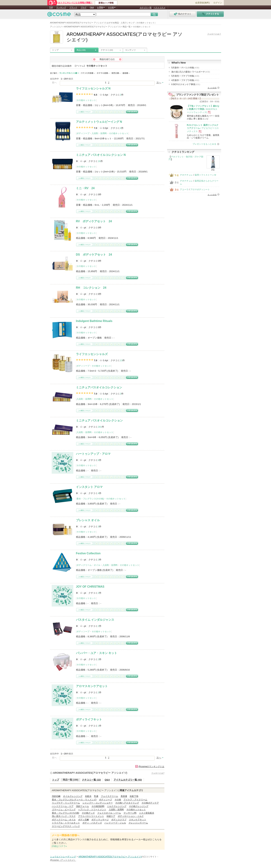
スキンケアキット (138, 820)
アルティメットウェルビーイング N (99, 122)
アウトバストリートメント (91, 816)
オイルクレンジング (73, 796)
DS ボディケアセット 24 (94, 255)
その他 (118, 800)
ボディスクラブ (119, 820)
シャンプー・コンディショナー (98, 803)
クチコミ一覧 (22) (91, 780)
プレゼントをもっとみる (204, 144)
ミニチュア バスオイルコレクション (99, 421)
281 (100, 427)
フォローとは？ (214, 34)
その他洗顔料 (98, 806)
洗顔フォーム (82, 806)
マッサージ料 (130, 813)
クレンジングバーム (138, 823)
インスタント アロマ (89, 487)
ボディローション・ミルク (131, 816)
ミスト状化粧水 (147, 813)
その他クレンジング (139, 806)
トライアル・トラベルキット (66, 823)
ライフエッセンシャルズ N (93, 88)
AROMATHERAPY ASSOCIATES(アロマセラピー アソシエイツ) (90, 773)
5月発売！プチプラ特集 (185, 76)
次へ (159, 83)
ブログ (83, 7)
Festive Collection (88, 553)
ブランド (73, 7)
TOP (51, 7)
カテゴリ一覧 (146, 8)
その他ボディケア (150, 803)
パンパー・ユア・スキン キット (97, 653)
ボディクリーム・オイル (88, 565)
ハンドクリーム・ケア (63, 806)
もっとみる (212, 88)
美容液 (124, 796)
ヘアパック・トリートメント (92, 810)
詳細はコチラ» (59, 846)
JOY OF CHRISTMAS (90, 587)
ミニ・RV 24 (85, 188)
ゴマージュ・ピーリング (64, 810)
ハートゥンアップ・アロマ (93, 454)
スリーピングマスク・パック (66, 826)
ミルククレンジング (117, 806)
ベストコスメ (160, 8)
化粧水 (88, 796)
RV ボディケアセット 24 (94, 221)
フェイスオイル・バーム (109, 813)
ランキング (61, 7)
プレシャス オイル (88, 520)
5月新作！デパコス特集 (185, 68)
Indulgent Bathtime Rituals (94, 321)
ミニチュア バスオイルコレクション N (101, 155)
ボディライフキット (89, 719)
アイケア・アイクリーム (135, 800)
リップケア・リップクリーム (66, 803)
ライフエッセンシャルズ (92, 354)
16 (99, 161)
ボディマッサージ (100, 820)
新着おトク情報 (106, 3)
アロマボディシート (200, 190)
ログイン (218, 3)
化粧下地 (134, 796)
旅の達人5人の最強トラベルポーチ (191, 72)
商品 (81, 50)
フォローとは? (158, 773)
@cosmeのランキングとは (151, 766)
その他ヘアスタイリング (127, 803)
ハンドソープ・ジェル (115, 823)
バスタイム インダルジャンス (95, 620)
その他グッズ (88, 813)
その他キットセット (86, 100)
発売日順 (116, 73)
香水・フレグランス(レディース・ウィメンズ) (74, 800)
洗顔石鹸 (56, 796)
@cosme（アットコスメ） (63, 860)
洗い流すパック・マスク (64, 816)
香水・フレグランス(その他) (90, 499)
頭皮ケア (111, 816)
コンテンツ (130, 50)
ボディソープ (83, 133)
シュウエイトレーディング (63, 857)
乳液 (96, 796)
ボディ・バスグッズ (92, 823)
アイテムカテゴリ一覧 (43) (128, 780)
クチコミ (107, 50)
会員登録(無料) (202, 3)
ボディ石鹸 (84, 820)
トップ (55, 50)
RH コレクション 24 (91, 288)
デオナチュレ (186, 175)
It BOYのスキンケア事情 (186, 84)
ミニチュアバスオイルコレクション (99, 387)
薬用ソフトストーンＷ (205, 175)
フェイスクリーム (109, 796)
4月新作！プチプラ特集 (185, 80)
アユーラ (184, 190)
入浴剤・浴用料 (99, 133)
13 (121, 360)
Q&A (92, 7)
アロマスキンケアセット (92, 686)
